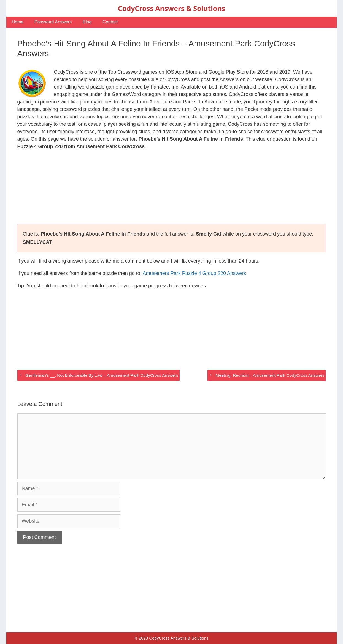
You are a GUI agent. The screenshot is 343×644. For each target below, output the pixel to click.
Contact (110, 22)
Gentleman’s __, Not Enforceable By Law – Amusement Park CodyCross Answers (102, 375)
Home (18, 22)
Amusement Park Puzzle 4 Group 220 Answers (194, 273)
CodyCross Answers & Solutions (171, 8)
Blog (87, 22)
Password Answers (53, 22)
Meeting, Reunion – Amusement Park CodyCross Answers (270, 375)
